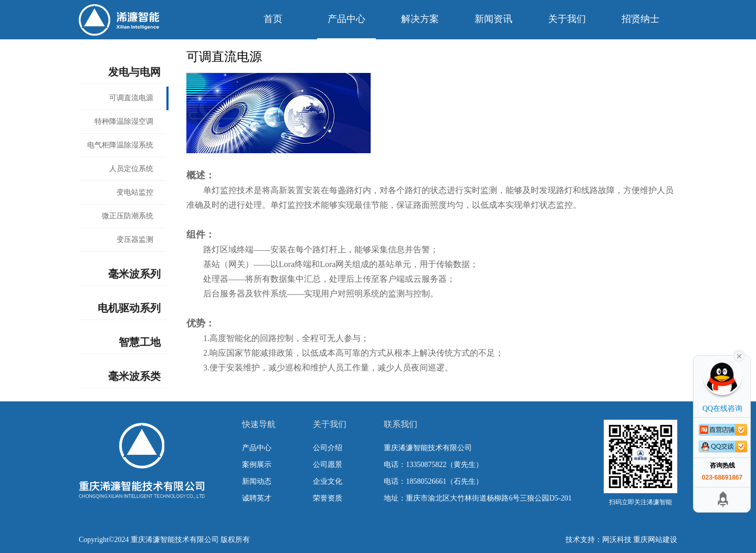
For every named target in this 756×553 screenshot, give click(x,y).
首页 (273, 19)
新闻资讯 (493, 19)
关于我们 (567, 19)
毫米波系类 (134, 376)
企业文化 (328, 481)
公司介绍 (328, 448)
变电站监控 (135, 192)
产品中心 (346, 19)
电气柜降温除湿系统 (120, 145)
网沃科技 (617, 540)
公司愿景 (328, 465)
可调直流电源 (131, 98)
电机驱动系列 (129, 308)
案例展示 (257, 465)
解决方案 (420, 19)
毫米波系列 (134, 274)
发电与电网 (134, 72)
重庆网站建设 (655, 540)
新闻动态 (257, 481)
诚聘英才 (257, 498)
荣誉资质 (328, 498)
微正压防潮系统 (128, 216)
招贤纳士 (640, 19)
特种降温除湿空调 (124, 121)
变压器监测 (135, 240)
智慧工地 (140, 342)
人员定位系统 (131, 169)
